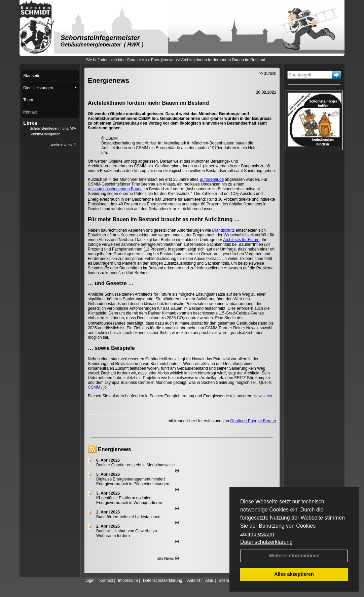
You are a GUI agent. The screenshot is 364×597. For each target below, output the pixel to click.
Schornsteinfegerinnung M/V (53, 128)
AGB (209, 581)
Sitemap (226, 581)
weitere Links (64, 144)
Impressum (261, 534)
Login (89, 581)
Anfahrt (194, 581)
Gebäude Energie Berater (253, 421)
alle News (168, 559)
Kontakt (106, 581)
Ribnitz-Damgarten (45, 134)
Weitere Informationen (294, 556)
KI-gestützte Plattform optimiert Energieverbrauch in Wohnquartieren (129, 500)
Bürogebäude (212, 179)
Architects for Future (241, 240)
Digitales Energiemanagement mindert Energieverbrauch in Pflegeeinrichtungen (133, 482)
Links (30, 123)
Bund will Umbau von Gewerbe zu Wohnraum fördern (127, 533)
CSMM (94, 387)
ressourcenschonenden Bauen (115, 189)
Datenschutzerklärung (266, 542)
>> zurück (267, 73)
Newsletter (263, 396)
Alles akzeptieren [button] (294, 574)
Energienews (115, 449)
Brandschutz (224, 230)
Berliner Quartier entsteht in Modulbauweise (135, 465)
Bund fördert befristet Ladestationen (128, 517)
